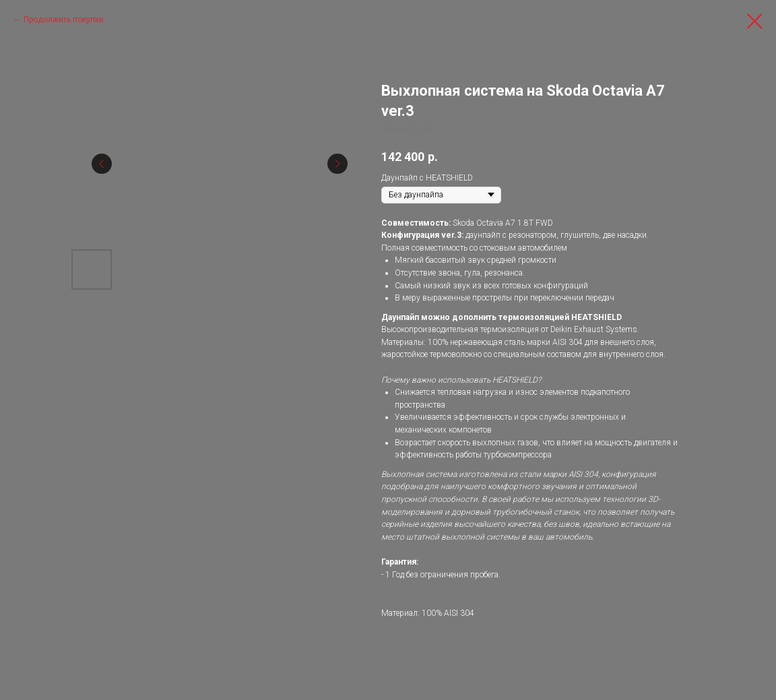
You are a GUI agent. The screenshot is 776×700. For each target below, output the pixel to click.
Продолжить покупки (64, 20)
